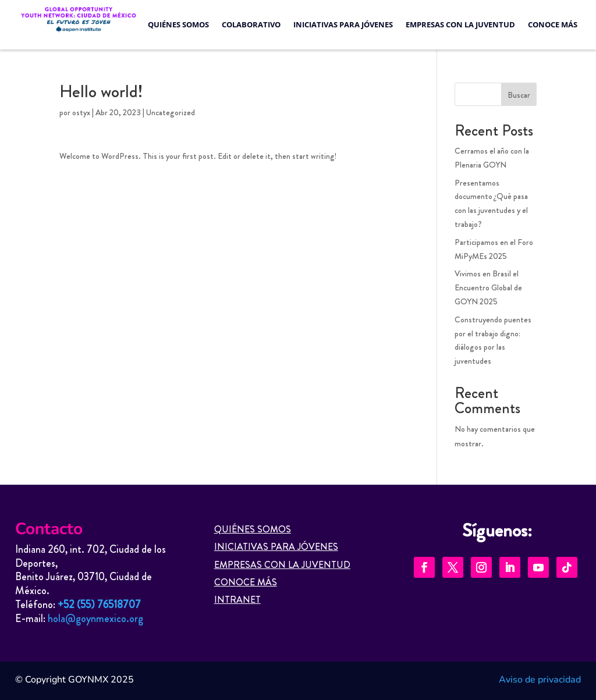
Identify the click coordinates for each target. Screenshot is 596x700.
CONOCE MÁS (246, 582)
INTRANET (237, 600)
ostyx (81, 112)
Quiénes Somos (178, 25)
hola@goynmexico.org (95, 619)
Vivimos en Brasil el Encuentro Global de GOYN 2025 (488, 287)
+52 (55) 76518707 (99, 605)
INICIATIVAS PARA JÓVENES (276, 547)
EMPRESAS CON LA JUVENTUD (282, 565)
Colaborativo (251, 25)
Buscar (519, 95)
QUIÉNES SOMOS (253, 529)
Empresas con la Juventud (460, 25)
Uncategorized (171, 112)
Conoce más (553, 25)
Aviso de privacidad (540, 680)
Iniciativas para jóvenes (343, 25)
